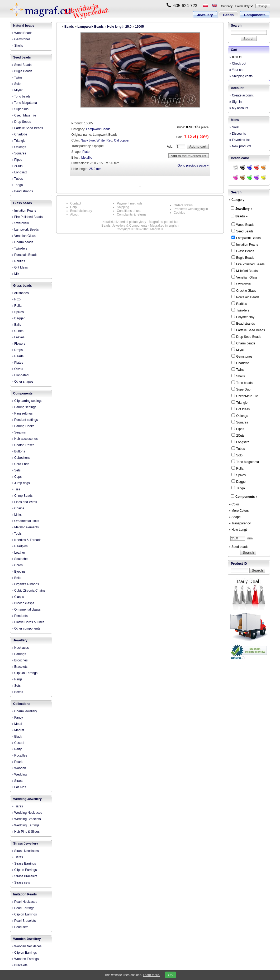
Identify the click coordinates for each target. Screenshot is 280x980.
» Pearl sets (20, 927)
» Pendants (20, 616)
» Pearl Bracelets (24, 921)
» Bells (16, 578)
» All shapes (20, 293)
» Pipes (17, 160)
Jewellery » (244, 209)
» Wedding (19, 774)
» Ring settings (22, 413)
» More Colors (239, 511)
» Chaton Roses (23, 445)
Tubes (238, 448)
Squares (240, 422)
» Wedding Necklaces (27, 813)
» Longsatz (19, 172)
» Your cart (237, 70)
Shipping (123, 207)
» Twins (17, 77)
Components (255, 15)
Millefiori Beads (245, 271)
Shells (238, 376)
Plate (86, 152)
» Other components (26, 628)
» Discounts (238, 134)
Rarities (239, 304)
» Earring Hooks (23, 426)
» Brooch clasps (23, 603)
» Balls (16, 325)
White (101, 140)
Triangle (239, 402)
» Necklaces (20, 648)
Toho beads (242, 383)
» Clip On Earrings (25, 673)
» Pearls (17, 762)
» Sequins (19, 432)
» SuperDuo (20, 109)
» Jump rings (21, 483)
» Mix (15, 274)
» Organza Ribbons (25, 584)
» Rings (17, 679)
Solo (237, 455)
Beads (229, 15)
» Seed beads (239, 547)
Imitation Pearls (25, 894)
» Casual (18, 743)
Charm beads (243, 343)
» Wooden (19, 768)
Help (73, 207)
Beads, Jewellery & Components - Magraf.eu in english (140, 226)
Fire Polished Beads (248, 264)
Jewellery (205, 15)
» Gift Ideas (20, 267)
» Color (234, 504)
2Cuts (238, 435)
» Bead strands (22, 191)
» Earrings (19, 654)
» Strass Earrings (24, 864)
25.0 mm (95, 169)
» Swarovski (20, 223)
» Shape (235, 517)
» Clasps (18, 597)
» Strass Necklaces (25, 851)
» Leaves (18, 337)
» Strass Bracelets (24, 876)
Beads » (241, 216)
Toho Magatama (245, 462)
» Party (17, 749)
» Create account (241, 95)
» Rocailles (19, 755)
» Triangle (19, 141)
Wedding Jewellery (27, 799)
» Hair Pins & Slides (26, 832)
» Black (17, 737)
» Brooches (20, 660)
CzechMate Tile (245, 396)
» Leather (18, 553)
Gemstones (242, 356)
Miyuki (238, 350)
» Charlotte (19, 134)
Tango (238, 488)
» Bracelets (20, 667)
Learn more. (152, 975)
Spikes (239, 475)
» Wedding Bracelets (26, 819)
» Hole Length (239, 530)
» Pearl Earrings (23, 908)
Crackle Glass (244, 290)
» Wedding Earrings (25, 825)
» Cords (17, 565)
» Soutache (20, 559)
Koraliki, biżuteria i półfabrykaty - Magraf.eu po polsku (140, 222)
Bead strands (243, 323)
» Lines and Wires (24, 502)
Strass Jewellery (26, 844)
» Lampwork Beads (25, 230)
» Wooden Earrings (25, 959)
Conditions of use (129, 211)
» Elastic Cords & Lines (28, 622)
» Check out (238, 64)
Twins (238, 369)
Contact (76, 203)
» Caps (17, 477)
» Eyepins (19, 572)
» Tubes (17, 179)
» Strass (17, 781)
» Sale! (234, 127)
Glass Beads (243, 251)
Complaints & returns (132, 214)
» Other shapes (22, 382)
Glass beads (23, 203)
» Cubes (18, 331)
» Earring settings (24, 407)
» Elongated (20, 375)
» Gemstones (21, 39)
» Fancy (17, 718)
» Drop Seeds (21, 122)
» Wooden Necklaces (27, 946)
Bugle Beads (243, 257)
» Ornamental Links (25, 521)
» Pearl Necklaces (24, 902)
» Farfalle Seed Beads (27, 128)
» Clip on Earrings (24, 870)
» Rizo (16, 299)
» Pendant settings (25, 420)
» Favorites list (239, 140)
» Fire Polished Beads (27, 217)
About (74, 214)
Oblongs (240, 416)
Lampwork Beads (90, 27)
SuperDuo (241, 389)
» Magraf (18, 730)
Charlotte (240, 363)
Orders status (183, 205)
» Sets (16, 470)
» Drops (17, 350)
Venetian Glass (245, 277)
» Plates (17, 363)
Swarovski (241, 284)
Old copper (122, 140)
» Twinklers (20, 248)
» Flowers (18, 344)
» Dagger (18, 318)
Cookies (179, 213)
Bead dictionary (81, 211)
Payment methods (130, 203)
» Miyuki (17, 90)
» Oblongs (19, 147)
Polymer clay (243, 317)
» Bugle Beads (22, 71)
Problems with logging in (191, 209)
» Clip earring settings (27, 401)
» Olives (17, 369)
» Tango (17, 185)
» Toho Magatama (24, 103)
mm (241, 538)
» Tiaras (17, 806)
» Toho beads (21, 96)
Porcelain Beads (245, 297)
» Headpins (20, 546)
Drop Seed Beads (246, 337)
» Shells (17, 46)
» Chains (18, 508)
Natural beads (24, 26)
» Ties (16, 489)
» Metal (17, 724)
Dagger (239, 481)
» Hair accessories (25, 439)
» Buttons (18, 451)
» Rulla (16, 306)
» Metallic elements (25, 527)
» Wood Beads (22, 33)
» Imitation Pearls (24, 211)
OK (170, 975)
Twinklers (240, 310)
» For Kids (19, 787)
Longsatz (240, 442)
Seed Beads (242, 231)
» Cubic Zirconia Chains (28, 591)
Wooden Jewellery (27, 939)
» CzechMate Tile (24, 115)
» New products (240, 146)
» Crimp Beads (22, 496)
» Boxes (17, 692)
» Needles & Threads (27, 540)
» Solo (16, 84)
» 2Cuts (17, 166)
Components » (246, 497)
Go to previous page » (193, 165)
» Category (237, 200)
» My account (239, 108)
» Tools (17, 534)
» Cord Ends (20, 464)
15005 (139, 27)
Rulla (237, 468)
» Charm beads (22, 242)
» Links (17, 515)
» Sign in (236, 102)
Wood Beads (243, 225)
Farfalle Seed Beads (248, 330)
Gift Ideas (241, 409)
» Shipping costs (241, 76)
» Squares (19, 153)
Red (109, 140)
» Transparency (240, 523)
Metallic (87, 158)
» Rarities (18, 261)
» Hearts (18, 356)
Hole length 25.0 (119, 27)
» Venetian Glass (24, 236)
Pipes (238, 429)
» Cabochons (21, 458)
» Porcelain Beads (24, 255)
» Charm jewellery (24, 711)
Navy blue (88, 140)
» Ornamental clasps (26, 610)
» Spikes (18, 312)
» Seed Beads (22, 65)
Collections (22, 704)
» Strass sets (21, 883)
